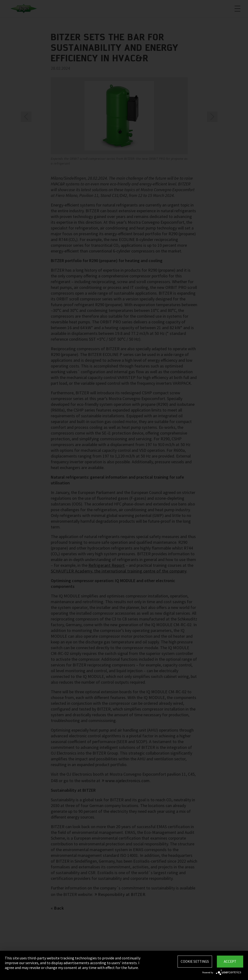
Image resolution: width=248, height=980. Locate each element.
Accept (230, 961)
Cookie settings (195, 961)
